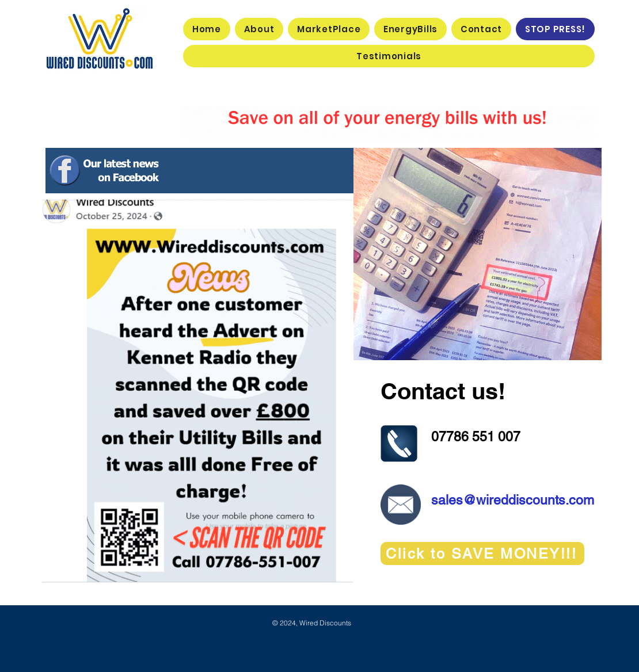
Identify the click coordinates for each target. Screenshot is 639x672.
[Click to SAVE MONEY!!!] (482, 553)
